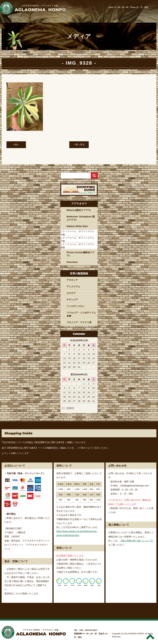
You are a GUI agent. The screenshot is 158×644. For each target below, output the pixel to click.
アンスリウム (73, 286)
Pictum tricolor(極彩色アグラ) (81, 254)
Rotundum (72, 262)
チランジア (72, 300)
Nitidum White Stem (77, 226)
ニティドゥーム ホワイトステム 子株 (79, 239)
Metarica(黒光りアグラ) (79, 210)
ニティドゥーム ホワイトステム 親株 (79, 246)
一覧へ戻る (79, 145)
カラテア (71, 293)
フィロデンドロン (76, 306)
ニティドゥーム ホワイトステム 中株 (79, 233)
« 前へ (16, 145)
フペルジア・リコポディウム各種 (81, 314)
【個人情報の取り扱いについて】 (137, 541)
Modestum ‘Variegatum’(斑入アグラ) (81, 218)
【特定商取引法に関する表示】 (49, 442)
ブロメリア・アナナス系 (79, 322)
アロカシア (72, 280)
